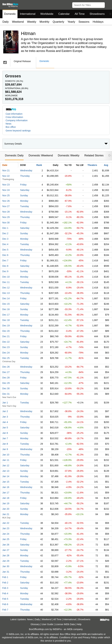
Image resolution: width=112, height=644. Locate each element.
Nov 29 (6, 217)
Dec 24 (6, 353)
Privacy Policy (90, 637)
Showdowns (97, 14)
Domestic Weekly (69, 155)
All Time (80, 14)
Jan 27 (6, 550)
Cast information (14, 114)
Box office (11, 127)
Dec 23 (6, 347)
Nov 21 (6, 170)
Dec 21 (6, 336)
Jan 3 (5, 417)
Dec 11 (6, 282)
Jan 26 (6, 545)
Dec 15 (6, 304)
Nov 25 (6, 195)
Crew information (14, 117)
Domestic (10, 14)
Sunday (24, 195)
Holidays (98, 22)
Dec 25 (6, 358)
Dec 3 (5, 239)
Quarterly (58, 22)
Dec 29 (6, 383)
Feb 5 (5, 599)
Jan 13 (6, 471)
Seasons (84, 22)
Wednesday (26, 170)
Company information (17, 120)
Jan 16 (6, 487)
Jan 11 (6, 460)
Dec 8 (5, 266)
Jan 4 (5, 422)
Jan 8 (5, 444)
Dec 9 (5, 271)
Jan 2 (5, 411)
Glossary (35, 624)
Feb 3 (5, 588)
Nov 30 (6, 223)
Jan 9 (5, 449)
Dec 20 (6, 331)
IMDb (70, 629)
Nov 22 (6, 176)
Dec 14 (6, 298)
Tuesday (24, 206)
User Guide (47, 624)
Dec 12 (6, 288)
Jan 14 (6, 476)
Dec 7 (5, 260)
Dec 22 (6, 342)
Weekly (32, 22)
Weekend (18, 22)
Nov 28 (6, 212)
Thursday (25, 176)
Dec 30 (6, 388)
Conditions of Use (68, 637)
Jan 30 (6, 566)
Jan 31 (6, 572)
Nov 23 (6, 185)
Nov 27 (6, 206)
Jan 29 (6, 561)
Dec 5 (5, 250)
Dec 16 (6, 309)
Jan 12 (6, 465)
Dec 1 (5, 228)
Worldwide (47, 14)
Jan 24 (6, 534)
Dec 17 (6, 315)
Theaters (92, 165)
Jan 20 (6, 509)
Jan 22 (6, 523)
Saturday (25, 190)
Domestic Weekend (41, 155)
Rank (39, 165)
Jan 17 (6, 493)
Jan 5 (5, 428)
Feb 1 (5, 577)
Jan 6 (5, 433)
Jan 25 (6, 539)
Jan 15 (6, 482)
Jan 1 (5, 403)
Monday (24, 201)
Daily (6, 22)
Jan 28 (6, 555)
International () (17, 88)
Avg (106, 165)
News (8, 124)
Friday (23, 185)
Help (79, 624)
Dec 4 (5, 244)
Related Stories (94, 155)
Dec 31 (6, 394)
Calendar (64, 14)
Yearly (71, 22)
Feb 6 (5, 604)
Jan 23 (6, 528)
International (28, 14)
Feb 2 (5, 583)
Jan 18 (6, 498)
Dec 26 (6, 367)
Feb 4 (5, 593)
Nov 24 (6, 190)
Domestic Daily (14, 155)
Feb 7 (5, 610)
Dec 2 (5, 233)
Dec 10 (6, 277)
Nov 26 (6, 201)
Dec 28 (6, 378)
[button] (108, 4)
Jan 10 (6, 455)
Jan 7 (5, 438)
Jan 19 (6, 503)
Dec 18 (6, 320)
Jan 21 (6, 514)
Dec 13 (6, 293)
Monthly (45, 22)
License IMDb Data (65, 624)
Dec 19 (6, 326)
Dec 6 (5, 255)
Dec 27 (6, 372)
